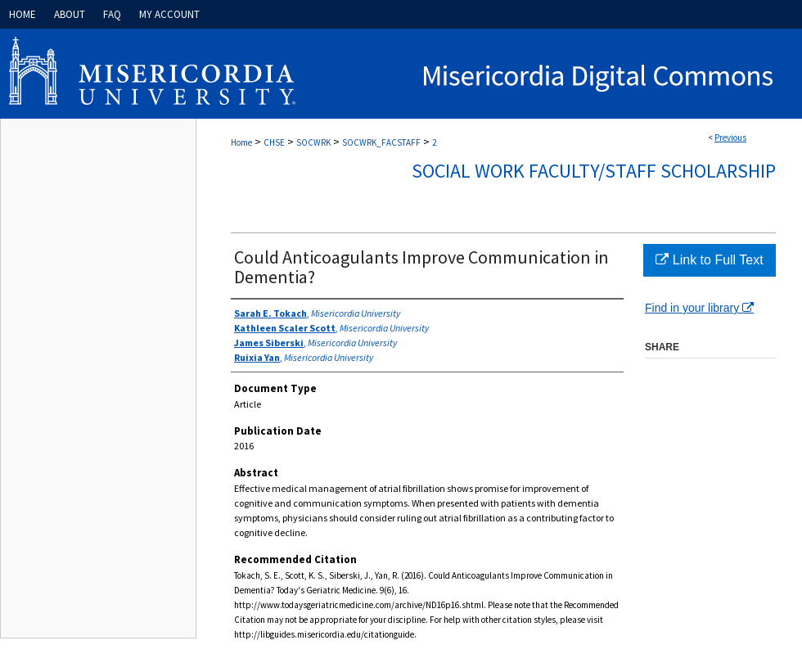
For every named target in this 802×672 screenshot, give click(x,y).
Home (241, 142)
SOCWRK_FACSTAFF (381, 142)
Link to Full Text (709, 260)
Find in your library (699, 308)
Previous (730, 138)
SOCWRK (313, 142)
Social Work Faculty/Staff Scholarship (594, 171)
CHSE (274, 142)
